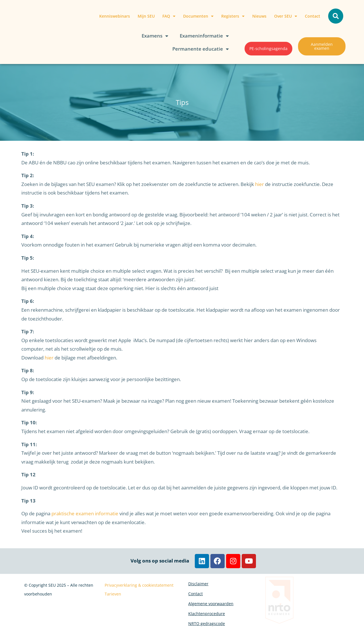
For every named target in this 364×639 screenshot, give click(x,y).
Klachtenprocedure (207, 624)
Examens (155, 36)
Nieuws (259, 16)
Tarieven (113, 594)
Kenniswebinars (115, 16)
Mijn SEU (146, 16)
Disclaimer (198, 585)
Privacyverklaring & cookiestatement (139, 585)
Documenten (198, 16)
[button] (336, 16)
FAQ (169, 16)
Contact (313, 16)
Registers (233, 16)
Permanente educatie (201, 49)
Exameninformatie (204, 36)
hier (259, 184)
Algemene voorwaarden (211, 611)
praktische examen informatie (85, 513)
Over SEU (286, 16)
